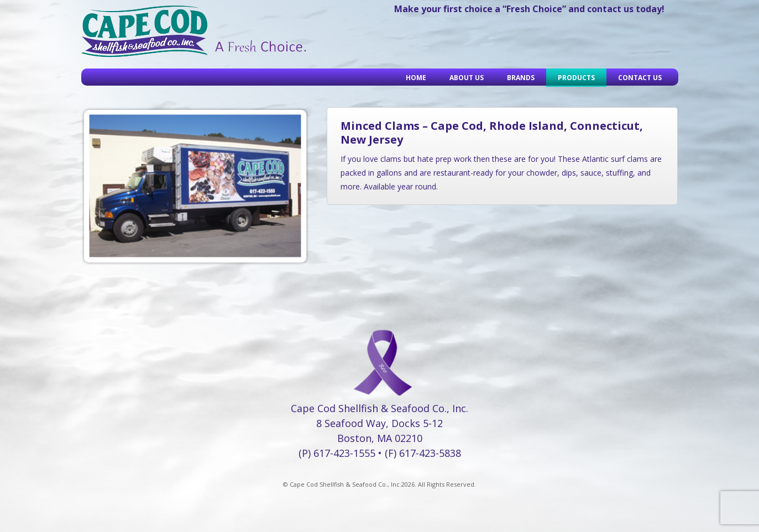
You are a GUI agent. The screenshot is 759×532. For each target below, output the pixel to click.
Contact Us (640, 78)
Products (576, 78)
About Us (467, 78)
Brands (521, 78)
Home (416, 78)
